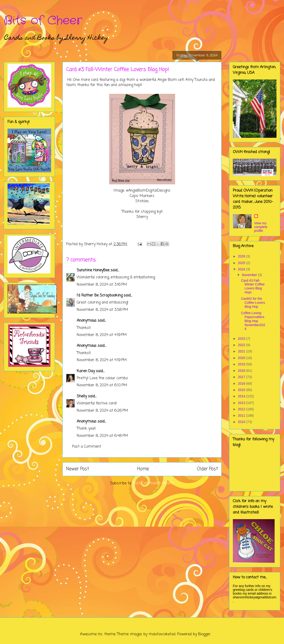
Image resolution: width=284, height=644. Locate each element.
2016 (242, 383)
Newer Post (78, 469)
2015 (242, 390)
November (250, 275)
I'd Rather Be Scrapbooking (100, 296)
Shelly (82, 396)
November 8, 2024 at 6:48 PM (102, 436)
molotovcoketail (162, 634)
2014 (242, 396)
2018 (242, 371)
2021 (242, 351)
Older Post (207, 469)
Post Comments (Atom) (154, 483)
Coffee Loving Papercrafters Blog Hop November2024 (253, 321)
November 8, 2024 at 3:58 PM (102, 310)
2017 (242, 377)
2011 (242, 415)
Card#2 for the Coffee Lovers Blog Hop (253, 303)
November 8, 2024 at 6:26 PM (102, 411)
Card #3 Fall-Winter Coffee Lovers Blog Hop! (253, 286)
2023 (242, 339)
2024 (242, 269)
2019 (242, 364)
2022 (242, 345)
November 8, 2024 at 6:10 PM (102, 385)
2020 (242, 358)
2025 (242, 263)
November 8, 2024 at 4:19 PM (102, 335)
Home (143, 469)
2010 (242, 422)
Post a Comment (87, 447)
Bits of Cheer (43, 21)
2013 (242, 403)
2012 (242, 409)
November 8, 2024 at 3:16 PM (102, 285)
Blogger (204, 634)
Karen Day (86, 371)
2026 (242, 256)
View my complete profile (261, 227)
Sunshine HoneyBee (93, 270)
